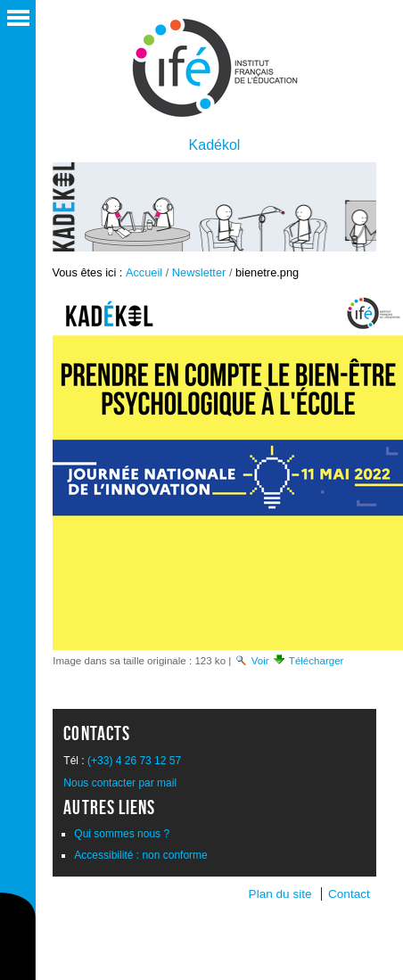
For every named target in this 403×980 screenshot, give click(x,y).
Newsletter (199, 272)
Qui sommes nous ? (122, 834)
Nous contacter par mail (120, 783)
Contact (349, 894)
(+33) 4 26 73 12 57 (134, 761)
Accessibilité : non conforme (140, 855)
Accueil (144, 272)
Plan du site (280, 894)
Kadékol (215, 145)
